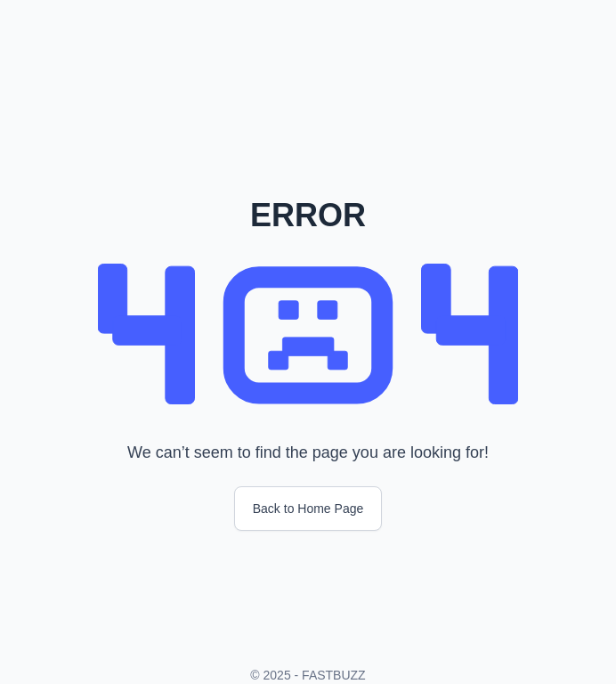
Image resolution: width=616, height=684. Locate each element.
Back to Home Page (308, 509)
